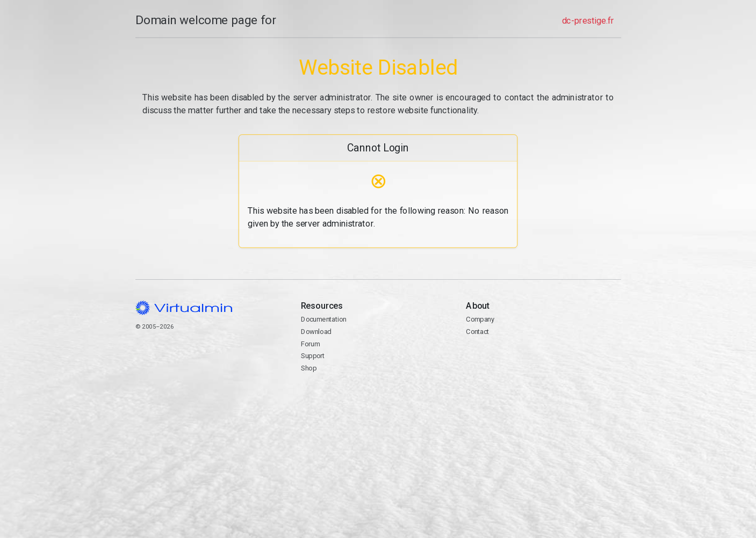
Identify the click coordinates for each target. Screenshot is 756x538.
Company (480, 319)
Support (312, 356)
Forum (310, 344)
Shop (308, 368)
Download (316, 332)
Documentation (323, 319)
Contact (543, 362)
